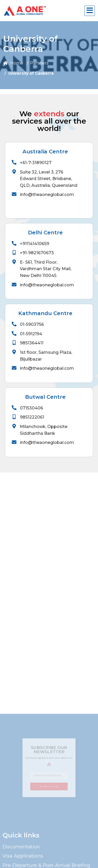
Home (13, 63)
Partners (39, 63)
